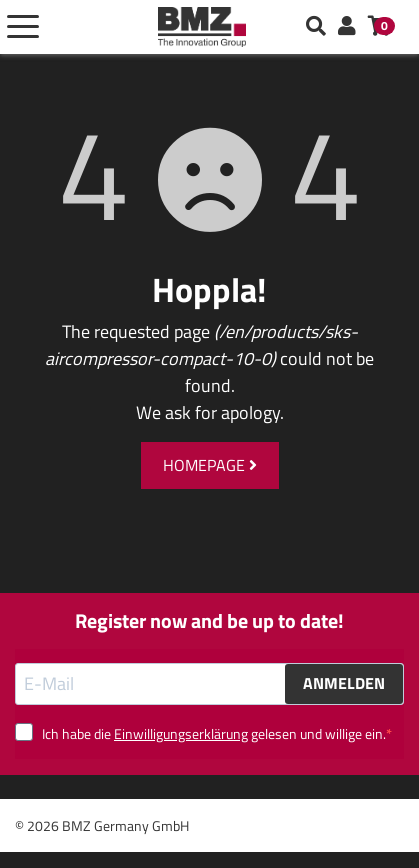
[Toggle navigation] (23, 27)
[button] (347, 27)
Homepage (210, 465)
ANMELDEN (344, 683)
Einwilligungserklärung (181, 733)
